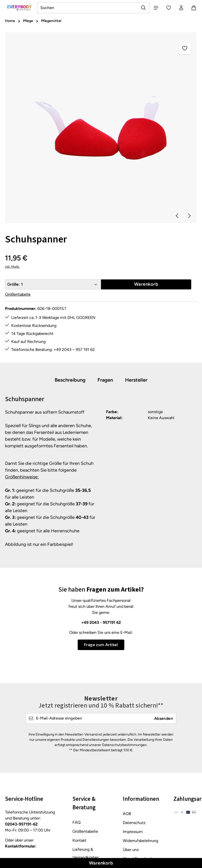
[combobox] (87, 8)
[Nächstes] (189, 216)
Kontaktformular (20, 799)
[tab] (70, 380)
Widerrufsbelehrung (140, 793)
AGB (127, 766)
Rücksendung (85, 828)
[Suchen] (143, 8)
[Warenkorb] (194, 8)
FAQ (76, 775)
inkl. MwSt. (12, 267)
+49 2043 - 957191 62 (101, 622)
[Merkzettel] (169, 8)
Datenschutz (134, 775)
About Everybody (138, 811)
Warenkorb (101, 863)
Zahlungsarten (85, 837)
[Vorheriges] (177, 216)
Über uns (131, 802)
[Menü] (156, 8)
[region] (101, 128)
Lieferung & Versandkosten (86, 806)
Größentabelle (18, 295)
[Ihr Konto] (181, 8)
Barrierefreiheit (136, 820)
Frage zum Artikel (101, 645)
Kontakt (79, 793)
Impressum (133, 784)
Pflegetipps (83, 819)
